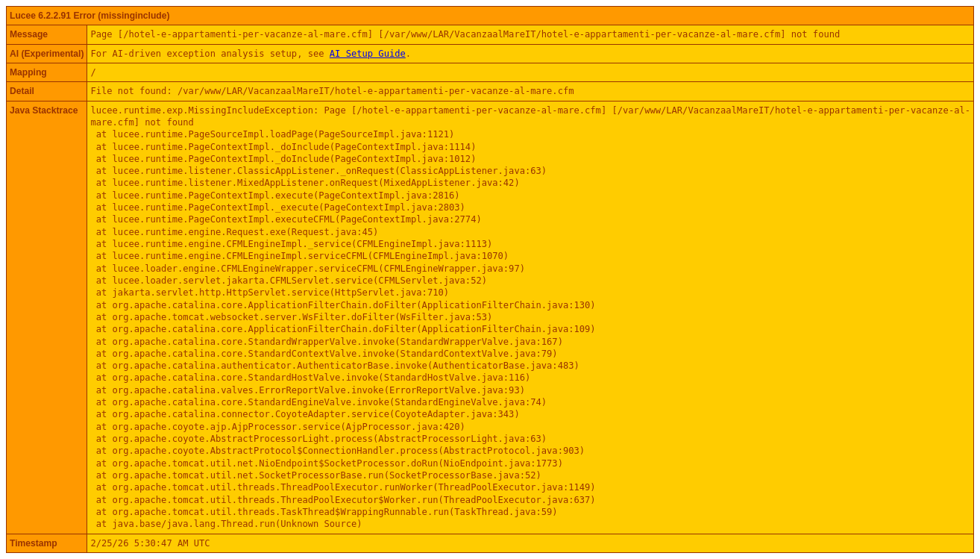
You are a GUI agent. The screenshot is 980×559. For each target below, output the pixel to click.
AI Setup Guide (368, 54)
